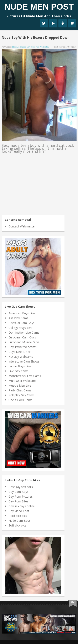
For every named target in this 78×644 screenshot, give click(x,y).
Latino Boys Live (20, 366)
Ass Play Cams (18, 318)
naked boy (25, 47)
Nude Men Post (39, 7)
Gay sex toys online (22, 506)
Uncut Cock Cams (20, 400)
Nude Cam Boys (20, 521)
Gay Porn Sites (18, 501)
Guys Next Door (19, 352)
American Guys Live (22, 313)
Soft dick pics (17, 525)
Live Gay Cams (19, 371)
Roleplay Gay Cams (22, 395)
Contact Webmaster (22, 226)
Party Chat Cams (20, 390)
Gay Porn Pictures (21, 496)
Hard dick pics (18, 516)
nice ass (35, 47)
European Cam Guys (22, 337)
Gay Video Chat (19, 511)
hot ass (16, 47)
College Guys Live (20, 328)
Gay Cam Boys (19, 492)
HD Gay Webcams (21, 357)
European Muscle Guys (24, 342)
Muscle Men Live (20, 385)
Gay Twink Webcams (23, 347)
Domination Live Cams (24, 332)
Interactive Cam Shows (24, 361)
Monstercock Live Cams (25, 376)
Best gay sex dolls (21, 487)
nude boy (44, 47)
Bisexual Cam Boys (22, 323)
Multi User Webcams (22, 381)
